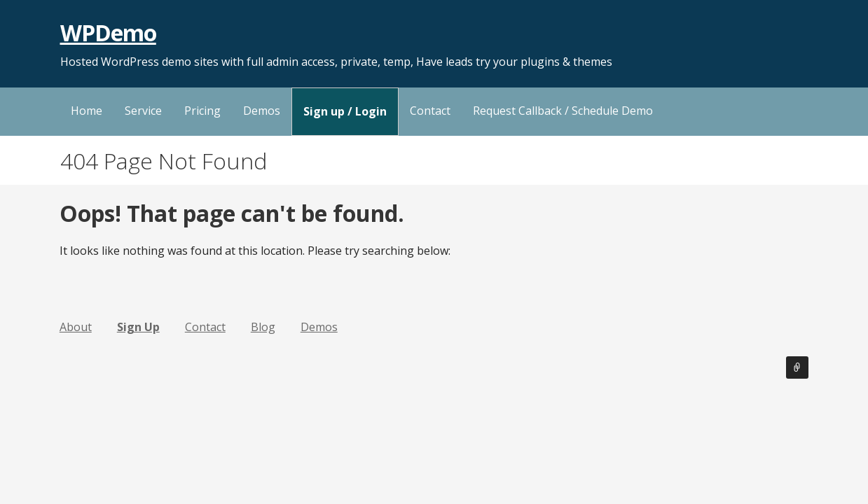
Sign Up (138, 327)
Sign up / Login (345, 111)
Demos (262, 111)
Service (143, 111)
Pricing (202, 111)
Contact (430, 111)
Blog (263, 327)
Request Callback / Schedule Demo (563, 111)
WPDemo (108, 33)
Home (87, 111)
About (76, 327)
